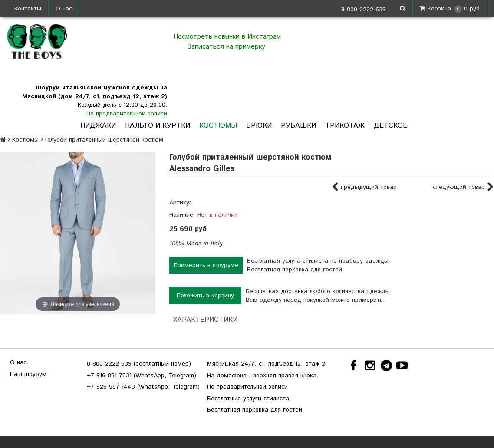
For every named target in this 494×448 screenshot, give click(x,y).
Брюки (259, 126)
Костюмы (218, 126)
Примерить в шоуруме (206, 265)
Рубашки (298, 126)
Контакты (28, 9)
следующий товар (463, 188)
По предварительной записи (127, 114)
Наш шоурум (28, 374)
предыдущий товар (364, 188)
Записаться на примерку (227, 47)
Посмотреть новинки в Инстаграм (227, 37)
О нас (64, 9)
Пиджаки (98, 126)
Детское (390, 126)
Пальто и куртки (158, 126)
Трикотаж (345, 126)
